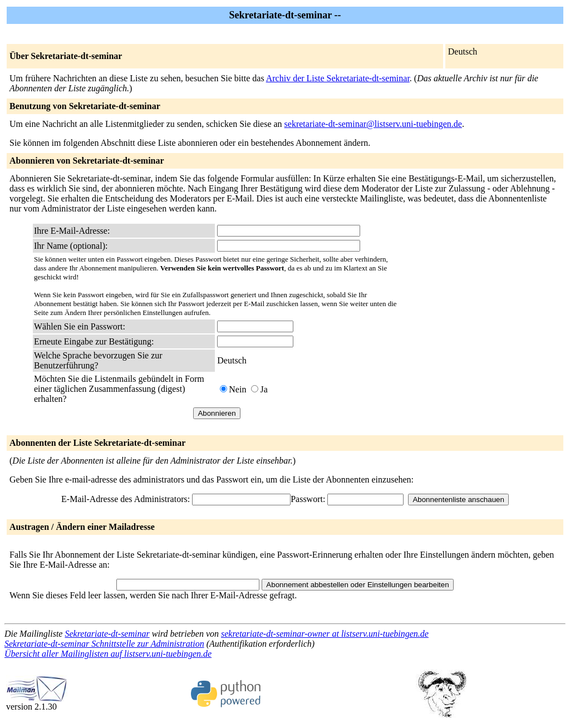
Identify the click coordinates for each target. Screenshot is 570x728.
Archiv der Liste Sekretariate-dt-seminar (338, 78)
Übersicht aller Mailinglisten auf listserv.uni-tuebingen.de (108, 654)
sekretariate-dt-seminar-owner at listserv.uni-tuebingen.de (325, 634)
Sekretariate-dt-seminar (107, 634)
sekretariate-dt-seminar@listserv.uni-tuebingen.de (373, 124)
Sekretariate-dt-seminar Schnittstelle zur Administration (104, 644)
